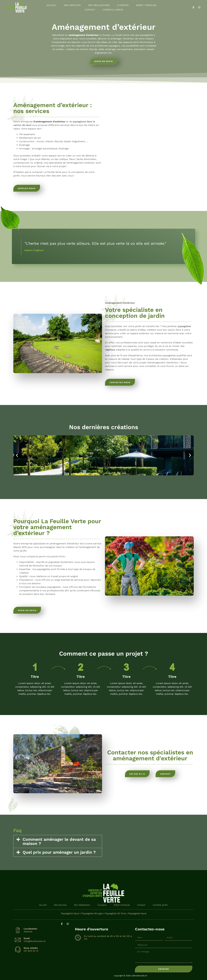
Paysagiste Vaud (137, 913)
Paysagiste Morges (92, 913)
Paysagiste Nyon (70, 913)
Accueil (52, 5)
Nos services (72, 5)
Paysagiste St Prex (115, 913)
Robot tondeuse (146, 5)
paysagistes (184, 326)
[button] (17, 455)
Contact (90, 10)
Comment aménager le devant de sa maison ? (59, 841)
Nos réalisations (99, 5)
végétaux (110, 350)
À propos (123, 5)
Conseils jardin (113, 10)
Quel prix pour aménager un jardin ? (59, 852)
